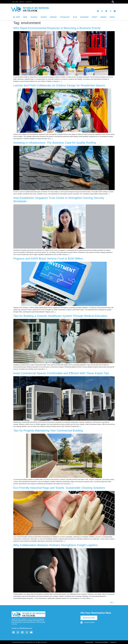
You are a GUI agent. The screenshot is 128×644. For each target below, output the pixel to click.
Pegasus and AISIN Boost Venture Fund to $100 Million (48, 259)
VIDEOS (112, 17)
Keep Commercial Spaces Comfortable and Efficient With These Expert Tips (61, 373)
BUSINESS (34, 17)
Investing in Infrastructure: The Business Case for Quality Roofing (55, 143)
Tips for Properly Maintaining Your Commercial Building (48, 431)
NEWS (25, 17)
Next (112, 602)
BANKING (53, 17)
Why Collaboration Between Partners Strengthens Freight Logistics (55, 545)
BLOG (75, 17)
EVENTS (94, 17)
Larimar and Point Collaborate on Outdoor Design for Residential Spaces (59, 85)
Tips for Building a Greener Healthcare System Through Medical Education (60, 316)
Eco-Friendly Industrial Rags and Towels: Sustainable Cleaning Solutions (59, 488)
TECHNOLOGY (65, 17)
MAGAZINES (84, 17)
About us (22, 2)
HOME (17, 17)
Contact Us (29, 2)
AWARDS (103, 17)
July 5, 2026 (15, 2)
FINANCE (44, 17)
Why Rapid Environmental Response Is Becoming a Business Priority (57, 28)
